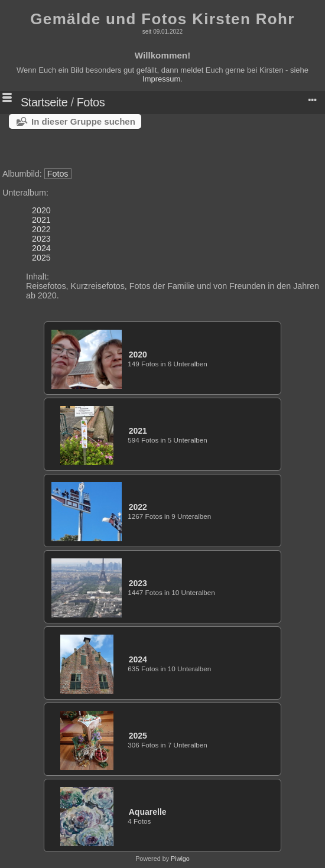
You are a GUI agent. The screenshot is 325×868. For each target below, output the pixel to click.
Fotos (91, 102)
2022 (41, 229)
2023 (41, 239)
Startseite (44, 102)
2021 (41, 220)
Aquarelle (148, 812)
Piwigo (180, 859)
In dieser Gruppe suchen (83, 121)
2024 (41, 248)
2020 (41, 210)
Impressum (161, 79)
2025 (41, 258)
